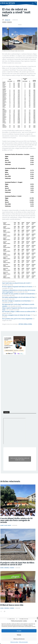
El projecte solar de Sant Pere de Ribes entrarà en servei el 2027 (17, 564)
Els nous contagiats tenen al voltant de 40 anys (16, 315)
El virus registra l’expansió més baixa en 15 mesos (17, 287)
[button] (36, 621)
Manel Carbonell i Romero (7, 568)
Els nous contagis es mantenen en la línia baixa (16, 301)
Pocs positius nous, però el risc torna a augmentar (17, 319)
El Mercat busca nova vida (12, 605)
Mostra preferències (19, 639)
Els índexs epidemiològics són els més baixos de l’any (18, 297)
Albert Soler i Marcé (6, 525)
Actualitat (4, 22)
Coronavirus (9, 22)
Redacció (8, 20)
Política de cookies (14, 642)
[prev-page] (1, 611)
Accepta (19, 631)
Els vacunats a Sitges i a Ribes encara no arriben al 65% (19, 312)
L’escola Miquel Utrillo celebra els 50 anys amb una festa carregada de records (16, 520)
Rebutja (19, 635)
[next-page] (4, 611)
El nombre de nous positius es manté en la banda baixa (19, 294)
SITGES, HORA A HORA (25, 324)
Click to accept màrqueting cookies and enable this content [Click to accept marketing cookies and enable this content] (20, 459)
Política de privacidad (23, 642)
